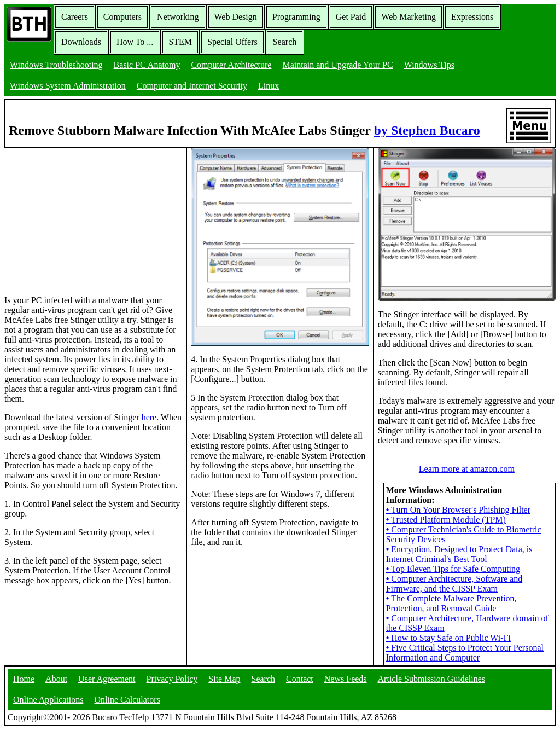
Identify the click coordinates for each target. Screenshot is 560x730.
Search (285, 42)
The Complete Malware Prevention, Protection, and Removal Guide (451, 603)
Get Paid (351, 17)
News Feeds (346, 679)
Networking (178, 17)
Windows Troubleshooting (56, 65)
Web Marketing (409, 17)
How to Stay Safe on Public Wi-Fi (448, 638)
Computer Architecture (231, 65)
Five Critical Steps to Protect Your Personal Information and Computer (465, 653)
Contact (300, 679)
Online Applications (48, 700)
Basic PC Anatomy (147, 65)
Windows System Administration (68, 86)
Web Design (236, 17)
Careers (75, 17)
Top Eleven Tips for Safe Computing (453, 569)
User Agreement (107, 679)
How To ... (135, 42)
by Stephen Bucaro (427, 130)
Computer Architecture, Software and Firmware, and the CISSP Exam (454, 584)
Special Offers (232, 42)
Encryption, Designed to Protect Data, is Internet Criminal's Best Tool (459, 554)
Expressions (472, 17)
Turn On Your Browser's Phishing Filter (458, 510)
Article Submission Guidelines (431, 679)
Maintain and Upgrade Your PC (337, 65)
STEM (180, 42)
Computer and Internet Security (192, 86)
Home (24, 679)
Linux (269, 86)
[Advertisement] (86, 216)
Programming (296, 17)
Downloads (81, 42)
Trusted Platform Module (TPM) (446, 520)
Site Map (224, 679)
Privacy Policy (172, 679)
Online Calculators (127, 700)
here (149, 417)
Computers (122, 17)
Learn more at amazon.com (467, 469)
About (56, 679)
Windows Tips (429, 65)
